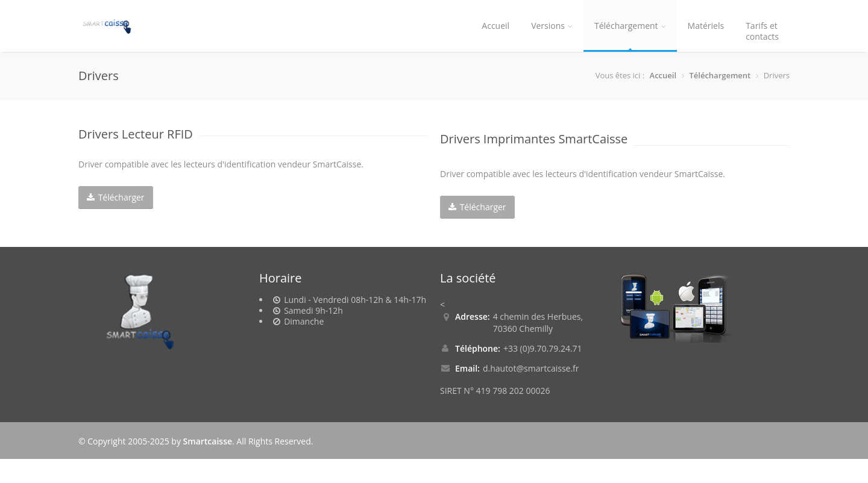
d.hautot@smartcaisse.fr (531, 368)
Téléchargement (630, 26)
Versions (552, 26)
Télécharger (116, 197)
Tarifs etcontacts (762, 31)
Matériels (706, 26)
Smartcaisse (208, 441)
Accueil (495, 26)
